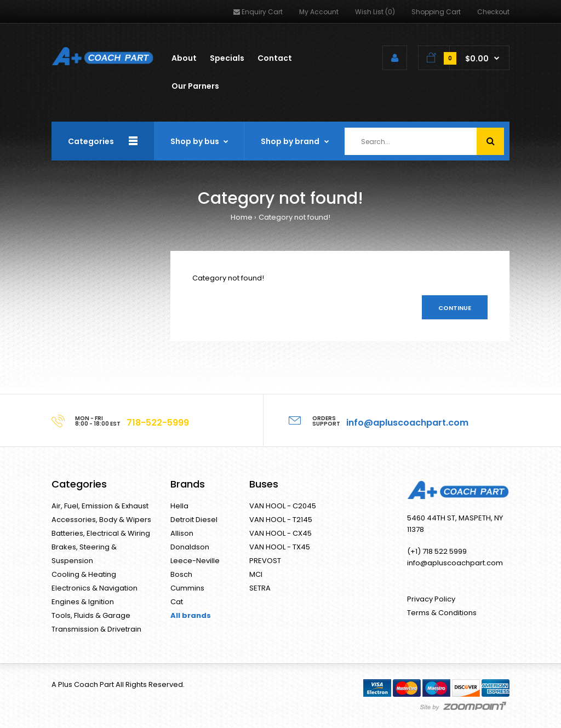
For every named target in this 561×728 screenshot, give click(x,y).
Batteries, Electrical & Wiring (101, 533)
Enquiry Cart (258, 12)
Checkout (493, 12)
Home (242, 217)
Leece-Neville (195, 561)
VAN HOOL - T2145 (281, 520)
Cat (177, 602)
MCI (256, 574)
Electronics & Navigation (95, 588)
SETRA (260, 588)
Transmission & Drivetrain (96, 629)
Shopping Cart (436, 12)
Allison (182, 533)
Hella (179, 506)
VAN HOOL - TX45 (280, 547)
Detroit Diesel (194, 520)
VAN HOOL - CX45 (280, 533)
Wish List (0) (375, 12)
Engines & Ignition (83, 602)
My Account (319, 12)
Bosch (181, 574)
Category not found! (294, 217)
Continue (455, 308)
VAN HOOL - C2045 (283, 506)
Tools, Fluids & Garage (91, 615)
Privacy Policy (431, 599)
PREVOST (265, 561)
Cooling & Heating (84, 574)
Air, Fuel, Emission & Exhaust (100, 506)
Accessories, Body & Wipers (101, 520)
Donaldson (190, 547)
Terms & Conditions (442, 613)
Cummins (187, 588)
